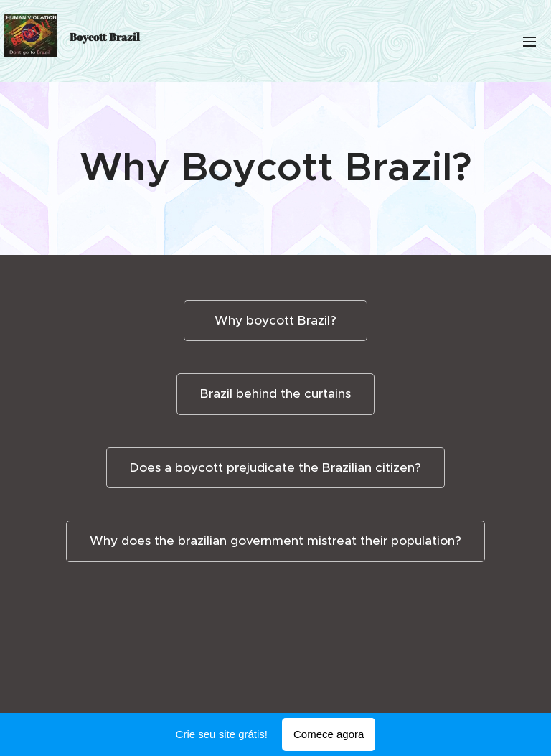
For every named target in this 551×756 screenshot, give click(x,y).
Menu (529, 42)
